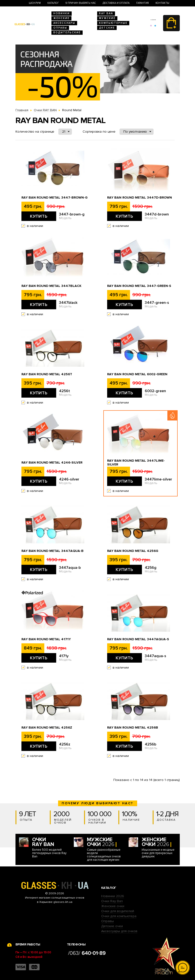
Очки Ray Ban (112, 901)
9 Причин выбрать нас (81, 3)
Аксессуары (64, 23)
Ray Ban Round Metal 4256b (133, 728)
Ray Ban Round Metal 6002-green (137, 374)
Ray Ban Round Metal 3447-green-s (139, 286)
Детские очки (112, 926)
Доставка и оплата (116, 3)
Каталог (53, 3)
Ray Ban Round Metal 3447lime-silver (136, 463)
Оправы (60, 28)
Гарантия (142, 3)
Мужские (107, 18)
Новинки (62, 13)
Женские (61, 18)
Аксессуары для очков (119, 931)
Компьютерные (113, 23)
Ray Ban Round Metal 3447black (51, 286)
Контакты (162, 3)
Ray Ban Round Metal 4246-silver (52, 463)
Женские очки (113, 906)
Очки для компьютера (119, 916)
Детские (107, 28)
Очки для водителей (118, 911)
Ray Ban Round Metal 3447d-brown (140, 198)
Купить (39, 216)
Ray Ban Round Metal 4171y (46, 639)
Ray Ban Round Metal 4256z (47, 728)
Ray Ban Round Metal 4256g (133, 551)
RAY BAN (106, 13)
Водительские (67, 32)
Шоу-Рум (35, 3)
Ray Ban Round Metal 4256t (47, 374)
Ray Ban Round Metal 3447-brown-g (55, 198)
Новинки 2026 (113, 896)
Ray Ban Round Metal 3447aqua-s (138, 639)
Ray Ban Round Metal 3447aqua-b (52, 551)
